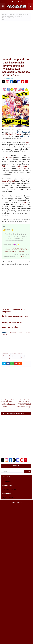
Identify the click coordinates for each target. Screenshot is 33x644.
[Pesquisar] (12, 471)
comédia (14, 354)
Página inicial (6, 14)
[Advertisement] (16, 40)
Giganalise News (7, 356)
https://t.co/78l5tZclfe (13, 249)
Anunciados (13, 14)
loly (23, 356)
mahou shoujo (7, 358)
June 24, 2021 (20, 257)
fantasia (20, 354)
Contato (20, 503)
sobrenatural (16, 358)
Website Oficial (16, 333)
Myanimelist (22, 168)
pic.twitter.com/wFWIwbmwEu (14, 251)
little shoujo (17, 356)
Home (14, 503)
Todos (23, 358)
